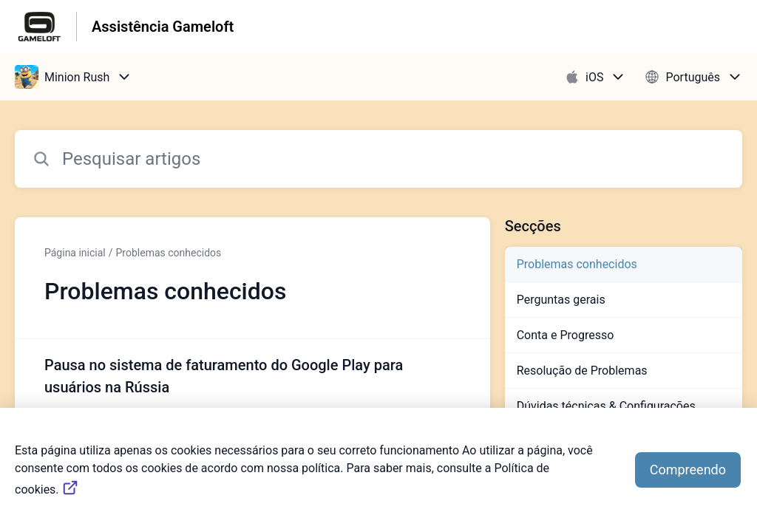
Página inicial (75, 253)
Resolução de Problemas (582, 371)
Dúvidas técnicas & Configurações (606, 406)
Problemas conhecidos (169, 253)
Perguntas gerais (561, 300)
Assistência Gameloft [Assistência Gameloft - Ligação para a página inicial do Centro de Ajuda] (163, 27)
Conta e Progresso (566, 335)
